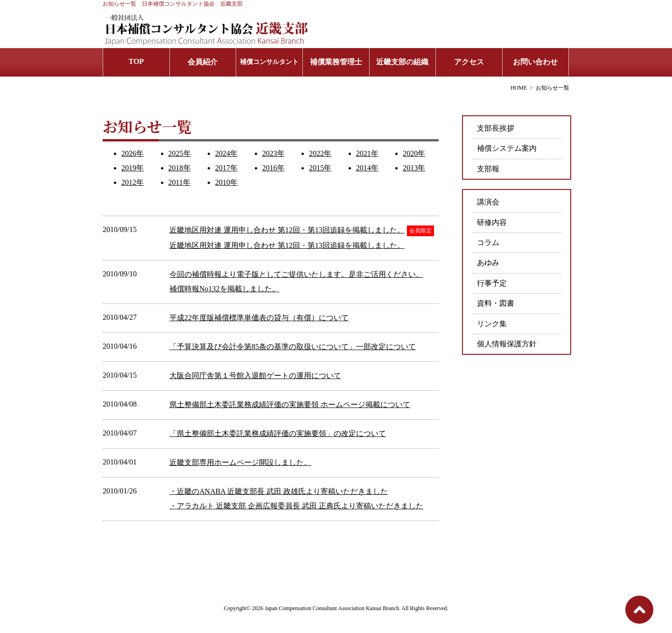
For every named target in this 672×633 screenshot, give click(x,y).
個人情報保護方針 (507, 344)
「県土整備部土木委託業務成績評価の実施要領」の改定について (278, 433)
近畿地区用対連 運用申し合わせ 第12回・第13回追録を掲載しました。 (287, 230)
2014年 (367, 168)
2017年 (226, 168)
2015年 (320, 168)
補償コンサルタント (269, 62)
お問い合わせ (535, 62)
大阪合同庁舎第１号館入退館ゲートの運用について (255, 376)
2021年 (367, 153)
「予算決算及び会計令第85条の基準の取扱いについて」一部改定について (293, 347)
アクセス (469, 62)
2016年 (273, 168)
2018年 (180, 168)
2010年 (226, 182)
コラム (488, 243)
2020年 (414, 153)
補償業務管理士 (336, 62)
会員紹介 (203, 62)
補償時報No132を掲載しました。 (224, 289)
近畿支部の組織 (402, 62)
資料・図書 (496, 303)
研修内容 (492, 222)
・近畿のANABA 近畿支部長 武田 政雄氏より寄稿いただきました (279, 491)
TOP (136, 61)
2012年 (133, 182)
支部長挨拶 (496, 128)
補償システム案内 (507, 148)
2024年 (226, 153)
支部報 (488, 169)
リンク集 (492, 324)
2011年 (179, 182)
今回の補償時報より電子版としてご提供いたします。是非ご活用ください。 (296, 274)
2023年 (273, 153)
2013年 (414, 168)
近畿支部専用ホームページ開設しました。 (240, 462)
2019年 (133, 168)
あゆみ (488, 263)
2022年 (320, 153)
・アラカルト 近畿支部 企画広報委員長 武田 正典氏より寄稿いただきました (296, 506)
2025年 (180, 153)
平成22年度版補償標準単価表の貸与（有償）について (259, 318)
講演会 (488, 202)
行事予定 (492, 283)
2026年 (133, 153)
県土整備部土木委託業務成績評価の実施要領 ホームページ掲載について (290, 404)
